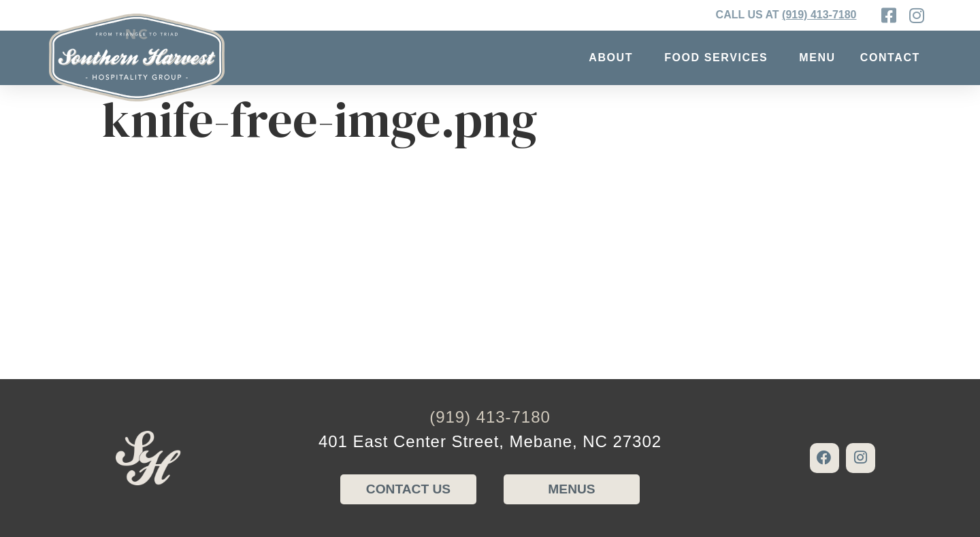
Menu (817, 58)
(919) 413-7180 (819, 15)
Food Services (719, 58)
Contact (894, 58)
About (614, 58)
